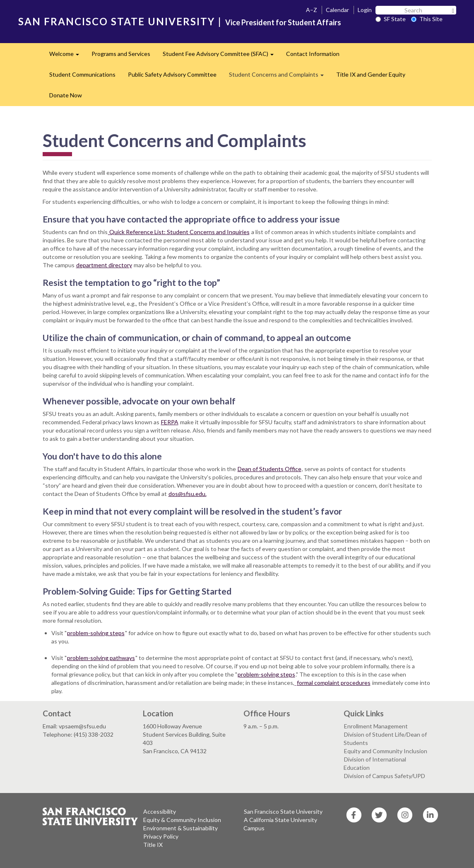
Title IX (153, 845)
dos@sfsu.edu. (188, 494)
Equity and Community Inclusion (386, 751)
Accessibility (160, 811)
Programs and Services (121, 54)
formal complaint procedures (334, 683)
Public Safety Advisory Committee (172, 74)
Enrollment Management (376, 726)
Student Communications (82, 74)
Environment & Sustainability (180, 828)
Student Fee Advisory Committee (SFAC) (221, 56)
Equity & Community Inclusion (182, 820)
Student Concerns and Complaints (279, 77)
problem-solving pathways (101, 658)
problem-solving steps (96, 633)
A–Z (312, 10)
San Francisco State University (283, 811)
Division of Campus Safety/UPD (385, 776)
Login (365, 10)
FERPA (170, 422)
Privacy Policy (161, 836)
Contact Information (313, 54)
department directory (104, 265)
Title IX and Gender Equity (371, 74)
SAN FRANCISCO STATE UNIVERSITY (117, 21)
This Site (427, 19)
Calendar (337, 10)
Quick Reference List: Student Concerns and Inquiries (179, 232)
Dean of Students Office (269, 469)
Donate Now (66, 95)
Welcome (67, 56)
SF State (391, 19)
